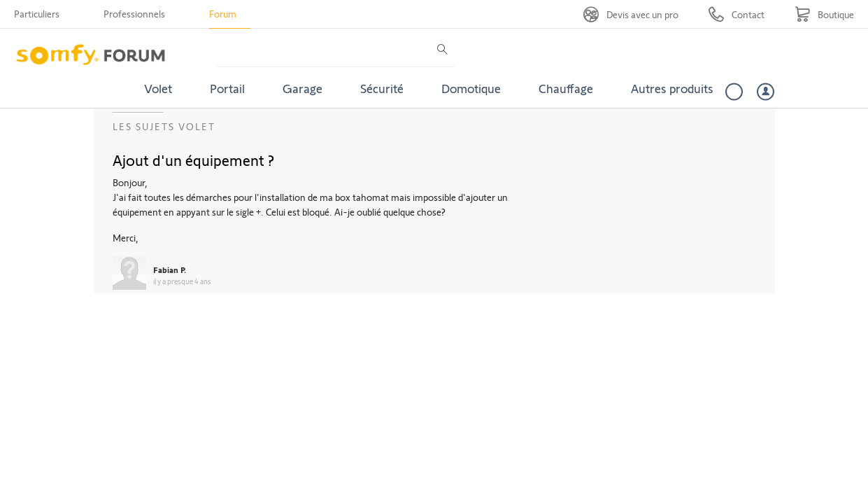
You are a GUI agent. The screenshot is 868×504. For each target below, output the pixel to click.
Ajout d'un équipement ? (193, 160)
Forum (223, 14)
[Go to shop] (824, 14)
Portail (227, 88)
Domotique (471, 88)
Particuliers (37, 14)
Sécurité (382, 88)
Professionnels (134, 14)
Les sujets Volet (164, 126)
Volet (158, 88)
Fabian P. (170, 269)
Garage (303, 88)
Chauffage (566, 88)
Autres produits (672, 88)
